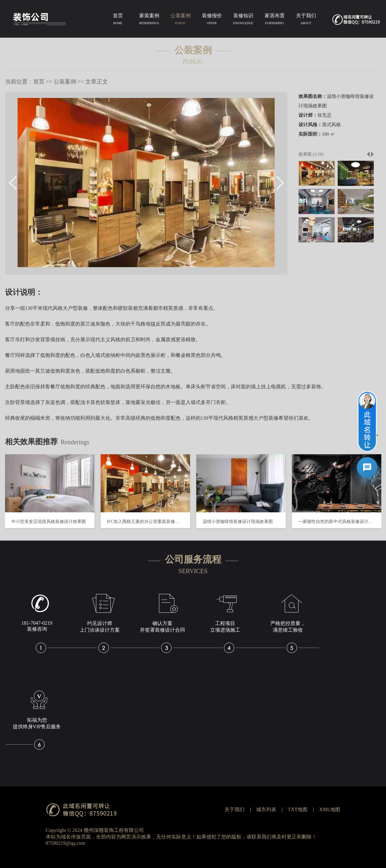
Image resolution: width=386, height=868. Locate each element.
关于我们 (306, 20)
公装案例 (181, 20)
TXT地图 (298, 809)
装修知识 (243, 20)
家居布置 (275, 20)
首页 (118, 20)
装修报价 (212, 20)
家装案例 (149, 20)
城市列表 (266, 809)
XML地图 (330, 809)
